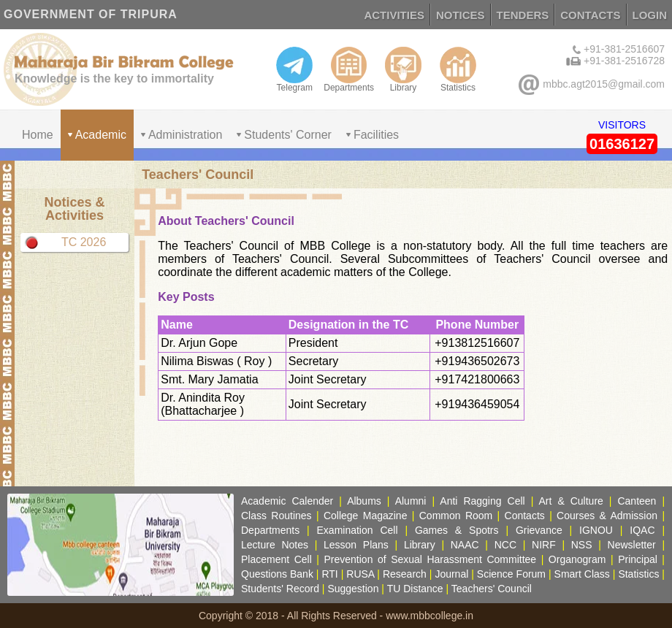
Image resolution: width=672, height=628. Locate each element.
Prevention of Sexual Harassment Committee (430, 559)
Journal (451, 574)
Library (403, 69)
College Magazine (366, 516)
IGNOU (596, 530)
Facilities (376, 135)
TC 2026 (84, 242)
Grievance (539, 530)
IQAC (642, 530)
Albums (364, 501)
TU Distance (415, 589)
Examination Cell (358, 530)
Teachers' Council (492, 589)
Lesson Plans (356, 545)
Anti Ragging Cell (482, 501)
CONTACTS (590, 15)
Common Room (456, 516)
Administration (185, 135)
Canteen (637, 501)
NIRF (544, 545)
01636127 (622, 144)
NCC (505, 545)
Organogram (577, 559)
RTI (329, 574)
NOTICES (461, 15)
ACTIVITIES (394, 15)
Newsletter (632, 545)
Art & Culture (571, 501)
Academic (101, 135)
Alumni (411, 501)
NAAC (465, 545)
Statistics (458, 69)
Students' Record (280, 589)
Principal (638, 559)
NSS (582, 545)
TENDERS (523, 15)
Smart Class (582, 574)
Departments (349, 69)
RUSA (360, 574)
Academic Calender (287, 501)
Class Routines (276, 516)
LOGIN (650, 15)
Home (38, 135)
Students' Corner (288, 135)
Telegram (294, 69)
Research (405, 574)
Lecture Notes (275, 545)
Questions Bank (277, 574)
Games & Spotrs (457, 530)
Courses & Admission (607, 516)
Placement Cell (276, 559)
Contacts (525, 516)
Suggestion (353, 589)
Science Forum (511, 574)
